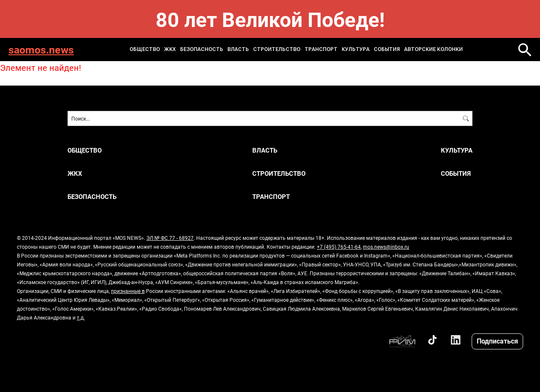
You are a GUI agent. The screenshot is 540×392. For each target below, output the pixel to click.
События (387, 49)
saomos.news (41, 50)
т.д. (81, 317)
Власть (238, 49)
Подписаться (497, 341)
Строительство (277, 49)
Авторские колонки (433, 49)
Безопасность (202, 49)
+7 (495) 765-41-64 (339, 247)
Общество (145, 49)
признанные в (128, 291)
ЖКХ (170, 49)
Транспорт (321, 49)
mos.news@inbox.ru (386, 247)
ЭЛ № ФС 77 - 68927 (170, 238)
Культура (356, 49)
